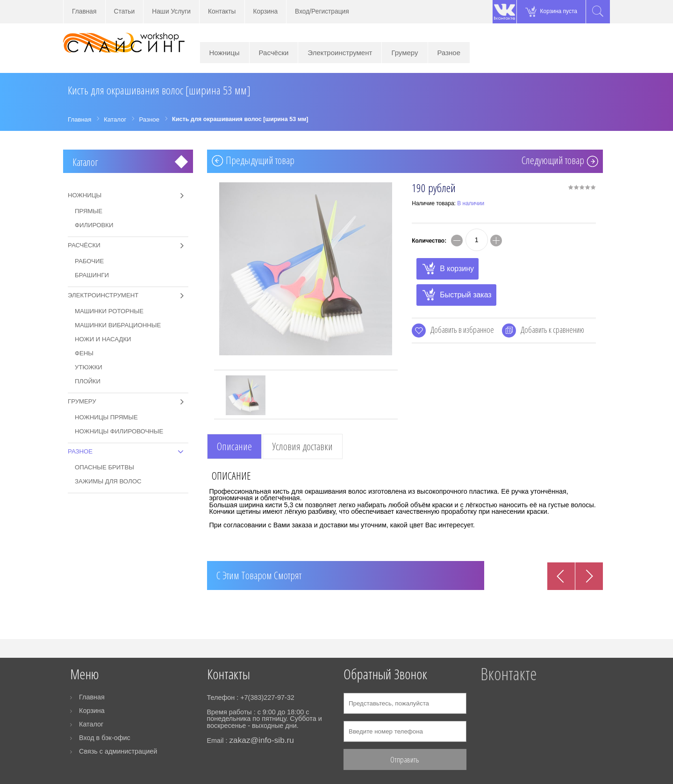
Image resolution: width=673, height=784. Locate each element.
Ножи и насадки (103, 339)
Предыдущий (260, 161)
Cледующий (553, 161)
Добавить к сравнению (552, 330)
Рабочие (89, 261)
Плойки (88, 381)
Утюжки (89, 367)
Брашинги (92, 275)
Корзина (266, 11)
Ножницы (225, 53)
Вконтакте (508, 674)
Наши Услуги (171, 11)
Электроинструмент (340, 53)
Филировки (94, 225)
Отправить (405, 759)
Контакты (222, 11)
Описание (234, 446)
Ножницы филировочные (119, 431)
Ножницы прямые (106, 417)
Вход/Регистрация (322, 11)
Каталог (85, 162)
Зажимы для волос (108, 481)
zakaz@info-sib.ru (261, 740)
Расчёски (274, 53)
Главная (84, 11)
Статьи (125, 11)
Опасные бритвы (104, 467)
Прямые (89, 211)
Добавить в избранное (462, 330)
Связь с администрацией (118, 751)
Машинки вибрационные (118, 325)
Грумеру (405, 53)
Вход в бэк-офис (105, 738)
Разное (449, 53)
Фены (84, 353)
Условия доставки (303, 446)
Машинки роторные (109, 311)
